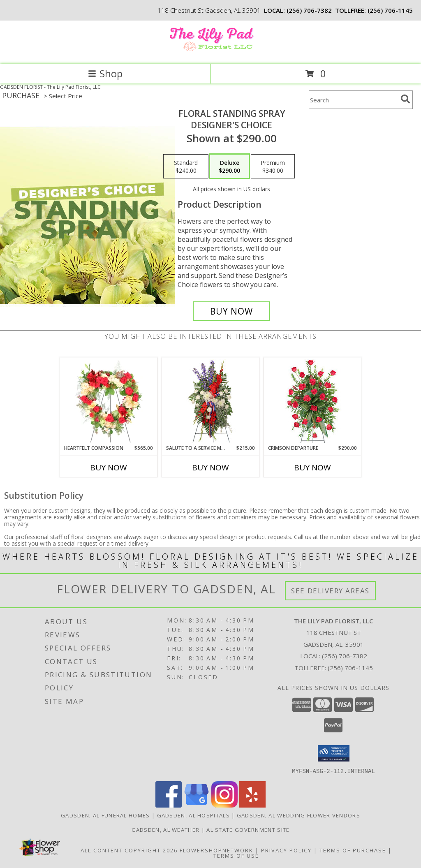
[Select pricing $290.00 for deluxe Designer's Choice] (229, 167)
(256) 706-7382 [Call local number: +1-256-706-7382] (309, 10)
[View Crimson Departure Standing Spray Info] (313, 401)
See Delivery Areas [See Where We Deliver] (330, 591)
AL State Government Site (248, 829)
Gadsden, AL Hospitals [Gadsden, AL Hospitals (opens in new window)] (193, 815)
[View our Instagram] (224, 805)
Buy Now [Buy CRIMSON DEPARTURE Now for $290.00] (312, 468)
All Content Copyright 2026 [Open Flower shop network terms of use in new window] (129, 850)
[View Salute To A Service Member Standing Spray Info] (211, 401)
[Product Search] (353, 100)
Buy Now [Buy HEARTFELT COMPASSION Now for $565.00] (109, 468)
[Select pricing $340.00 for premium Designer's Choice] (273, 167)
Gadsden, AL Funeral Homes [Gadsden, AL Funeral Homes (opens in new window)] (105, 815)
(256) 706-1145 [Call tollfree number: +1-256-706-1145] (390, 10)
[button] (334, 753)
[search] (405, 99)
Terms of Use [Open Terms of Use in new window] (236, 855)
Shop (105, 73)
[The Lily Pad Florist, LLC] (210, 52)
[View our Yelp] (252, 805)
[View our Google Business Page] (197, 805)
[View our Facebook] (169, 805)
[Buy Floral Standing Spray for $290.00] (231, 311)
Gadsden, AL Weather (166, 829)
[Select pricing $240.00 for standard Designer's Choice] (186, 167)
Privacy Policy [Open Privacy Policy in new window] (286, 850)
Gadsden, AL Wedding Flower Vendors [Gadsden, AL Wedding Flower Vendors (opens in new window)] (298, 815)
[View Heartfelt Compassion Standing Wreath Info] (109, 401)
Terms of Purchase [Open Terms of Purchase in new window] (353, 850)
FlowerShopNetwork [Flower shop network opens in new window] (216, 850)
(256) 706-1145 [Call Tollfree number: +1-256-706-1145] (350, 668)
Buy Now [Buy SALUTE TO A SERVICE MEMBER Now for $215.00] (210, 468)
